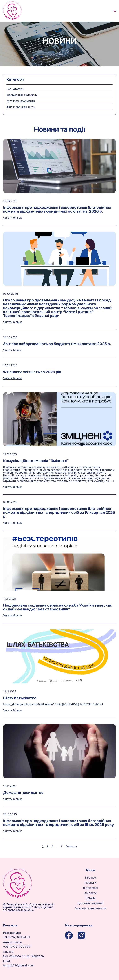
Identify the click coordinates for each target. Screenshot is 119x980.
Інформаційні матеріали (22, 95)
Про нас (90, 878)
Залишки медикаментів (90, 908)
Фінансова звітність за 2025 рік (32, 372)
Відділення (90, 888)
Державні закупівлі (90, 903)
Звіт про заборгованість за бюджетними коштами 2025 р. (57, 344)
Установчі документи (21, 101)
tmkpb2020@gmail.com (18, 965)
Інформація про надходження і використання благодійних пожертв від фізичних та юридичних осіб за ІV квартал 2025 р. (59, 512)
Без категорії (15, 89)
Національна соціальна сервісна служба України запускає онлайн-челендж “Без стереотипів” (58, 607)
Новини (90, 898)
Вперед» (71, 846)
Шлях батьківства (20, 698)
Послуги (90, 883)
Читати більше (13, 218)
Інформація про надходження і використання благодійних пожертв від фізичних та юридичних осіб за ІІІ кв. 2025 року (59, 823)
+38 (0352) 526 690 (17, 947)
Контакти (90, 893)
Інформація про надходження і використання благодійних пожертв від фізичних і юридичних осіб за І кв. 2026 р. (57, 209)
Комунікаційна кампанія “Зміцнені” (36, 461)
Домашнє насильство (23, 793)
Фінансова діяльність (21, 107)
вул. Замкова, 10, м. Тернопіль (23, 956)
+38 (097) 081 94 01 (17, 937)
